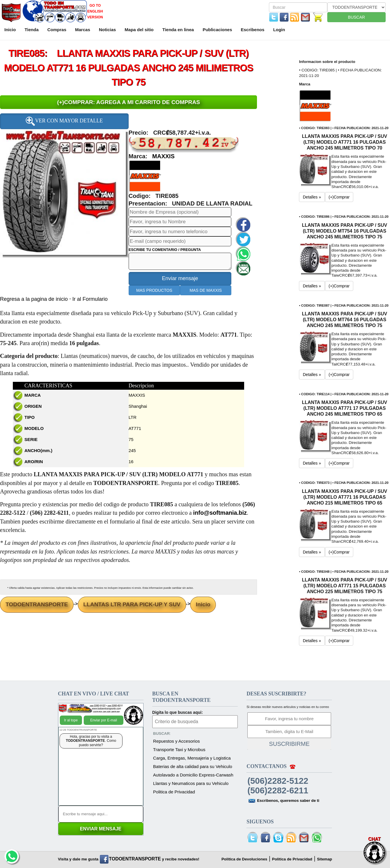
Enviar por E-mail (104, 720)
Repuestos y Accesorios (176, 741)
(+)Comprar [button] (339, 197)
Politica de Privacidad (174, 792)
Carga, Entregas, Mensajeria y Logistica (192, 758)
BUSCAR (356, 17)
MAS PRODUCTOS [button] (154, 290)
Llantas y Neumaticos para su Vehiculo (191, 783)
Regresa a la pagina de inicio (35, 299)
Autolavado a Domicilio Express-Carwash (193, 775)
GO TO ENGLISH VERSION (95, 11)
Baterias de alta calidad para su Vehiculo (193, 766)
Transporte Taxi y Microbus (179, 750)
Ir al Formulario (90, 299)
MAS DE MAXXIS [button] (206, 290)
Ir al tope (71, 720)
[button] (145, 176)
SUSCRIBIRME (289, 744)
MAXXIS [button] (163, 156)
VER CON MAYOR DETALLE (64, 121)
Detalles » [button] (312, 197)
